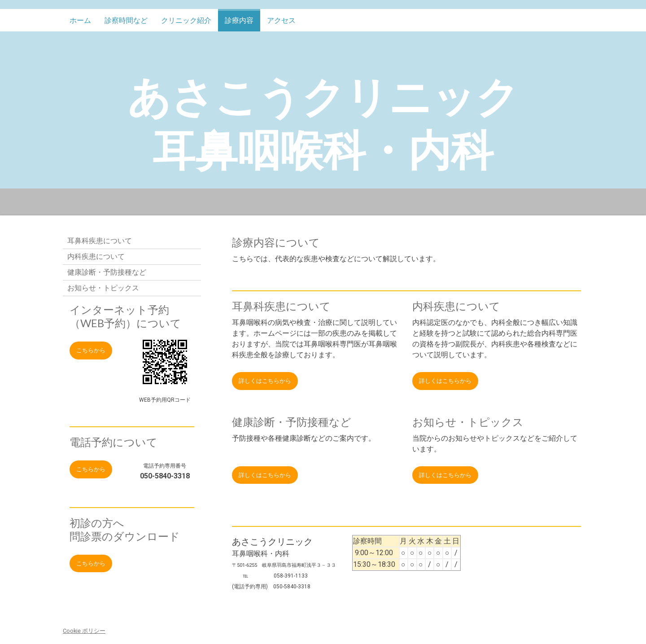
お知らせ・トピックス (103, 288)
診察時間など (126, 20)
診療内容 (239, 20)
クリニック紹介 (186, 20)
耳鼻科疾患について (100, 241)
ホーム (80, 20)
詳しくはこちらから (265, 381)
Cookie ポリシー (84, 631)
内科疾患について (96, 256)
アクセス (281, 20)
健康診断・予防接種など (107, 272)
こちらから (91, 350)
